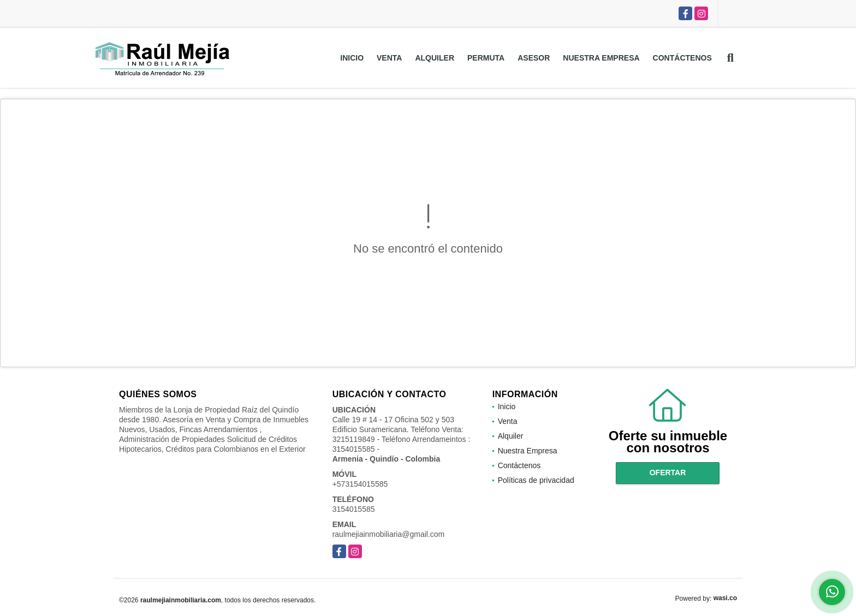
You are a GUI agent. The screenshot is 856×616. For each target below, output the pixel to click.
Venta (389, 58)
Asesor (534, 58)
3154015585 (354, 509)
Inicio (352, 58)
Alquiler (435, 58)
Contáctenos (682, 58)
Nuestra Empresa (601, 58)
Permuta (486, 58)
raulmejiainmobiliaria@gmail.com (389, 534)
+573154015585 (360, 484)
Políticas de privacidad (536, 480)
